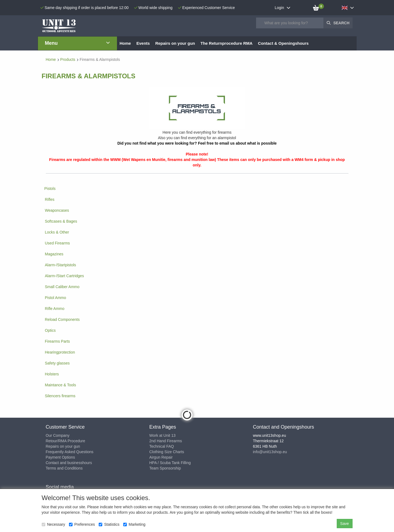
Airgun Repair (161, 457)
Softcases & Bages (61, 221)
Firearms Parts (58, 341)
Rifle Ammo (55, 309)
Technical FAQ (162, 446)
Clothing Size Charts (167, 452)
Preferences (82, 524)
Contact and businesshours (69, 463)
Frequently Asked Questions (70, 452)
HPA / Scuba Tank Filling (170, 463)
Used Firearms (58, 243)
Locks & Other (57, 232)
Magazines (54, 254)
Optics (50, 330)
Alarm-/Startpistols (61, 265)
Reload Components (62, 319)
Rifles (50, 199)
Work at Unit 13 (163, 435)
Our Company (58, 435)
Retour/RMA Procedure (66, 441)
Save (345, 524)
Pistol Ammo (56, 298)
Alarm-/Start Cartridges (64, 276)
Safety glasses (57, 363)
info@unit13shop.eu (270, 452)
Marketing (134, 524)
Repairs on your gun (63, 446)
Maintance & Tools (61, 385)
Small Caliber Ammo (62, 287)
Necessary (53, 524)
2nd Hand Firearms (166, 441)
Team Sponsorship (165, 468)
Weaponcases (57, 210)
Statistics (109, 524)
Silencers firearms (60, 396)
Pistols (50, 189)
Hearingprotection (60, 352)
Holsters (52, 374)
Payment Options (60, 457)
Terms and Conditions (64, 468)
